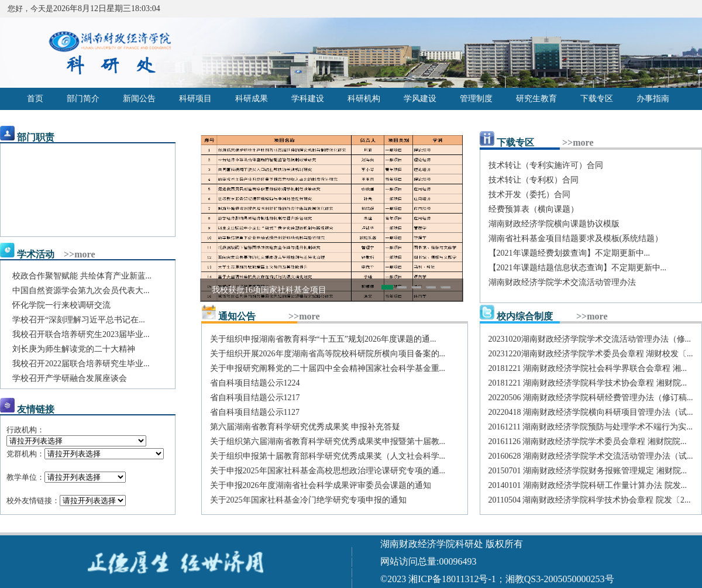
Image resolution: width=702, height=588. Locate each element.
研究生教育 (536, 99)
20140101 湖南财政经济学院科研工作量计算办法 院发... (588, 485)
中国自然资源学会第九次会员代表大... (81, 290)
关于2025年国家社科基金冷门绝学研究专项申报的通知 (308, 500)
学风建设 (420, 99)
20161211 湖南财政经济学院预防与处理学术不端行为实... (591, 427)
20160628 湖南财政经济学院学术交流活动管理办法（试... (591, 456)
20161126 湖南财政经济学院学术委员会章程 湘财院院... (588, 441)
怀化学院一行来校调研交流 (61, 305)
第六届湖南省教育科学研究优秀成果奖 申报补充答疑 (305, 427)
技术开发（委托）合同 (529, 195)
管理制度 (476, 99)
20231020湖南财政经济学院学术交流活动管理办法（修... (590, 339)
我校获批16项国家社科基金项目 (269, 290)
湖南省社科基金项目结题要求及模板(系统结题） (576, 238)
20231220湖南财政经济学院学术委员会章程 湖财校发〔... (591, 354)
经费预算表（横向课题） (534, 209)
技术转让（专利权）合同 (534, 180)
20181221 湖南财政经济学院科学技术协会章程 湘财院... (588, 383)
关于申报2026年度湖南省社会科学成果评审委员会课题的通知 (321, 485)
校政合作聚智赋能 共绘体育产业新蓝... (82, 276)
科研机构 (364, 99)
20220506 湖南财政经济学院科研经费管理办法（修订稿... (591, 398)
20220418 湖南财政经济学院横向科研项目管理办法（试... (591, 412)
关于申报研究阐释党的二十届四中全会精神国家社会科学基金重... (328, 368)
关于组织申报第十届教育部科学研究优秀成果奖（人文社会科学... (328, 456)
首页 (35, 99)
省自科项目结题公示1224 (255, 383)
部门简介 (83, 99)
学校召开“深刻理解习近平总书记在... (79, 320)
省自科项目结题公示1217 (255, 398)
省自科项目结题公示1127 (255, 412)
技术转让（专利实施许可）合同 (546, 165)
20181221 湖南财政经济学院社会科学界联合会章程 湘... (588, 368)
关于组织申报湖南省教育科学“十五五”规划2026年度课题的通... (323, 339)
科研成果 (252, 99)
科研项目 (195, 99)
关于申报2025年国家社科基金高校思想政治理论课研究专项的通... (328, 471)
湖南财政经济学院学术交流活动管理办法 (562, 282)
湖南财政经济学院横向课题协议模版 (554, 224)
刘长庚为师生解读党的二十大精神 (74, 349)
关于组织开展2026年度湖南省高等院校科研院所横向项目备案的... (328, 354)
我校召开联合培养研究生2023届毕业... (81, 334)
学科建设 (308, 99)
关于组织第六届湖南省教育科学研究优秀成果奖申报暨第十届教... (328, 441)
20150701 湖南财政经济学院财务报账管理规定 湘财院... (588, 471)
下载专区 (597, 99)
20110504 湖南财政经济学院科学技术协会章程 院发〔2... (590, 500)
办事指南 (653, 99)
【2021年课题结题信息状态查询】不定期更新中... (578, 268)
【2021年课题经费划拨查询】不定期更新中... (569, 253)
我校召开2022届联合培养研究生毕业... (81, 364)
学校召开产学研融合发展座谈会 (70, 378)
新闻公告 (139, 99)
